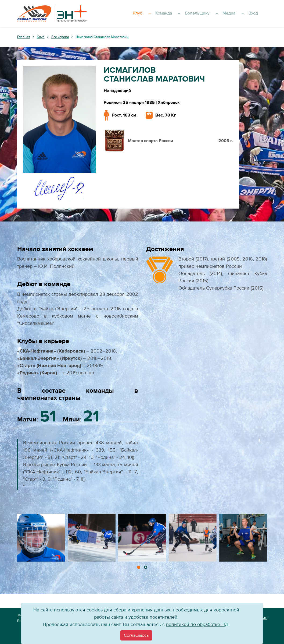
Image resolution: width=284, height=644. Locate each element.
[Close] (136, 635)
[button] (139, 567)
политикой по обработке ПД (197, 624)
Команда (182, 13)
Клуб (159, 13)
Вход (260, 13)
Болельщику (213, 13)
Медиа (242, 13)
